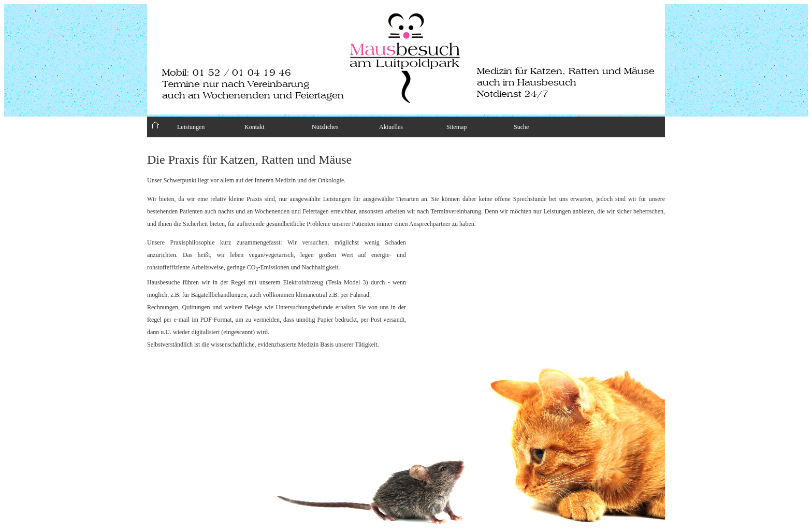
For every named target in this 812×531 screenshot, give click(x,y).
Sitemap (456, 127)
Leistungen (191, 127)
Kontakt (255, 127)
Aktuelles (391, 127)
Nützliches (325, 127)
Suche (521, 127)
